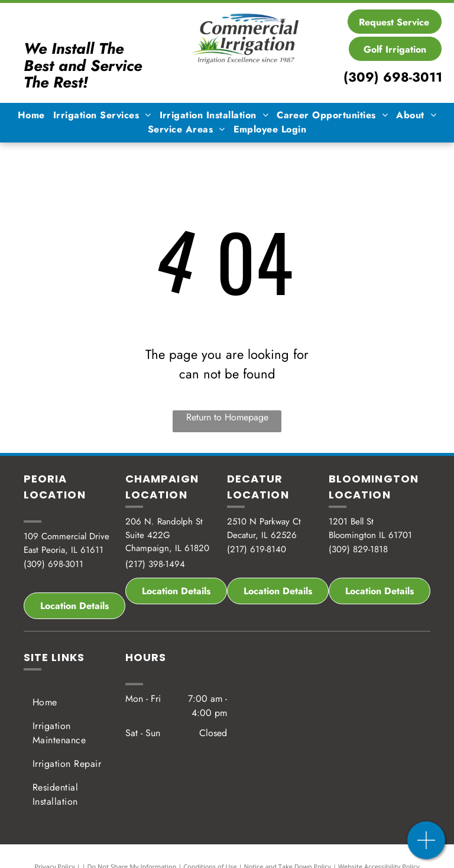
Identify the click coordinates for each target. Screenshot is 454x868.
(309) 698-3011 (393, 77)
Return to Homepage (227, 417)
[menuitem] (31, 115)
